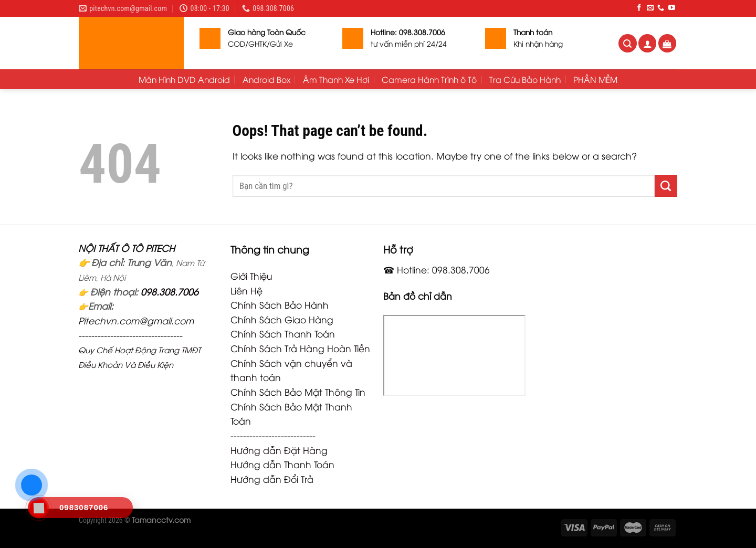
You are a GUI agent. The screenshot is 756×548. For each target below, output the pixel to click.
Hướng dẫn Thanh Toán (282, 464)
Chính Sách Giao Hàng (282, 319)
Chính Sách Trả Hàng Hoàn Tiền (300, 348)
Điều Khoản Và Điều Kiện (126, 364)
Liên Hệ (246, 290)
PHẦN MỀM (595, 79)
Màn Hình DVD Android (184, 79)
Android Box (266, 79)
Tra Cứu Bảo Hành (525, 79)
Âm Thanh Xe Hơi (336, 79)
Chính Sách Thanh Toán (283, 333)
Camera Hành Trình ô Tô (429, 79)
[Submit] (666, 186)
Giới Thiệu (251, 276)
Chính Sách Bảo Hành (280, 304)
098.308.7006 (170, 291)
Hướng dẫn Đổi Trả (272, 479)
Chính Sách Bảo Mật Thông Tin (298, 392)
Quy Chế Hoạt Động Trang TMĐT (139, 350)
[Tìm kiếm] (628, 43)
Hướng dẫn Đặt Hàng (279, 450)
